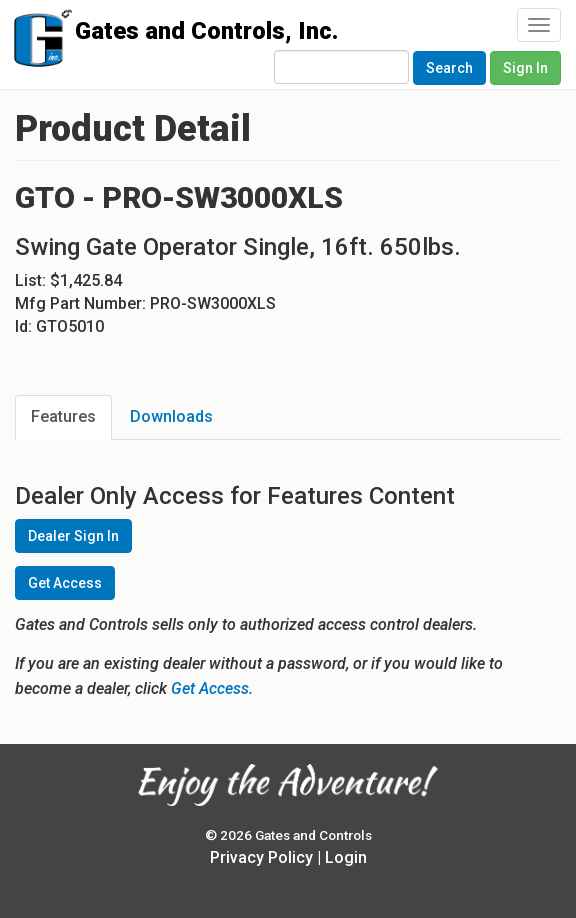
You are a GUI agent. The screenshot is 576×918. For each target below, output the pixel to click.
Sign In (525, 68)
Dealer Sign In (73, 536)
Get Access (65, 583)
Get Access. (212, 688)
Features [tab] (63, 416)
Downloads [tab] (171, 416)
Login (346, 857)
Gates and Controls (37, 42)
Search (449, 68)
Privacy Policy (261, 857)
